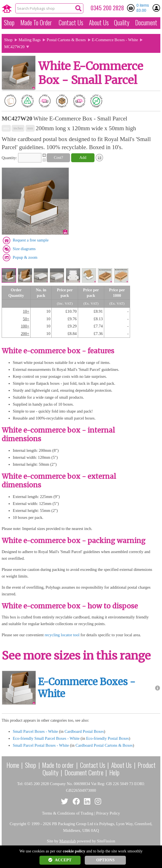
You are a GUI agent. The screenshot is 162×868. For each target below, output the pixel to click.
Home (13, 765)
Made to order (58, 765)
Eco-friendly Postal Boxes (108, 738)
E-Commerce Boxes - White (115, 40)
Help (114, 772)
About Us (99, 23)
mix (6, 128)
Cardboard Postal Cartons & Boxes (104, 745)
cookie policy (74, 851)
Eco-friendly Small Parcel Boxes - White (46, 738)
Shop (9, 23)
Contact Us (71, 23)
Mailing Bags (30, 40)
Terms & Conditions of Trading (68, 813)
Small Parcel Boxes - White (35, 731)
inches (18, 128)
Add (83, 157)
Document (146, 23)
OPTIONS (105, 860)
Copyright (18, 824)
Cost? (58, 157)
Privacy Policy (108, 813)
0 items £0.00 (143, 8)
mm (30, 128)
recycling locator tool (62, 635)
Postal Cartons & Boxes (66, 40)
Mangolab (68, 841)
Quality (122, 23)
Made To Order (36, 23)
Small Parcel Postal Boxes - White (41, 745)
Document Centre (84, 772)
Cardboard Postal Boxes (84, 731)
